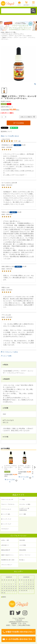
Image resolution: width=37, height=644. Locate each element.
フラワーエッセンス (6, 509)
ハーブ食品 (22, 499)
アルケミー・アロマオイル (8, 504)
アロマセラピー (5, 529)
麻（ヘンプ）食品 (6, 514)
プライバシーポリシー (7, 565)
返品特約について (6, 131)
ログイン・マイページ (25, 555)
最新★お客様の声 (6, 550)
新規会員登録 (23, 550)
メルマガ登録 (23, 545)
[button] (2, 467)
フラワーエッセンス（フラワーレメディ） (13, 34)
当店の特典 (22, 540)
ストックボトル (27, 36)
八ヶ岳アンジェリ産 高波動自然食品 (24, 509)
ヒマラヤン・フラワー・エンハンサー (12, 36)
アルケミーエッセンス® (7, 499)
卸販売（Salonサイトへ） (8, 555)
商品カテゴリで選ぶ (11, 32)
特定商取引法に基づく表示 (8, 560)
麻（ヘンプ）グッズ (6, 519)
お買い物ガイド (5, 545)
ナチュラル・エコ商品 (25, 504)
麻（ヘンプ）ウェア (6, 524)
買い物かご (22, 560)
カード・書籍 (23, 514)
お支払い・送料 (5, 540)
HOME (3, 32)
